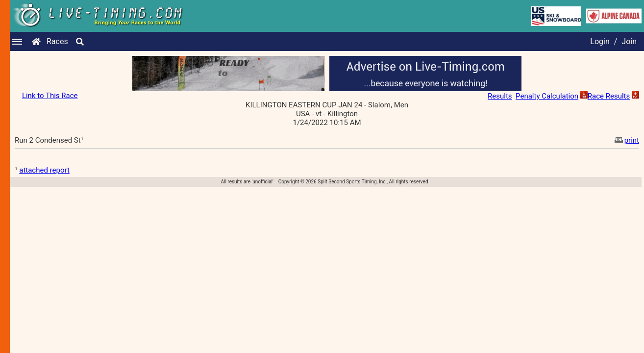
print (626, 140)
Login (600, 41)
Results (500, 96)
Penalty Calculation (547, 96)
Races (57, 41)
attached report (44, 170)
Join (629, 41)
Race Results (609, 96)
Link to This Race (50, 96)
